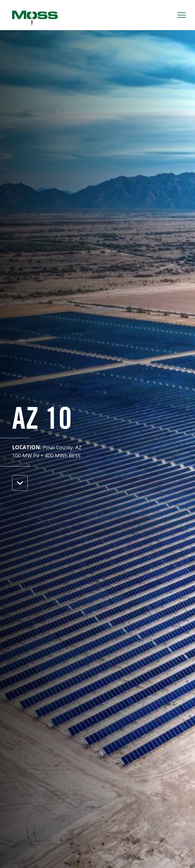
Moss (35, 18)
